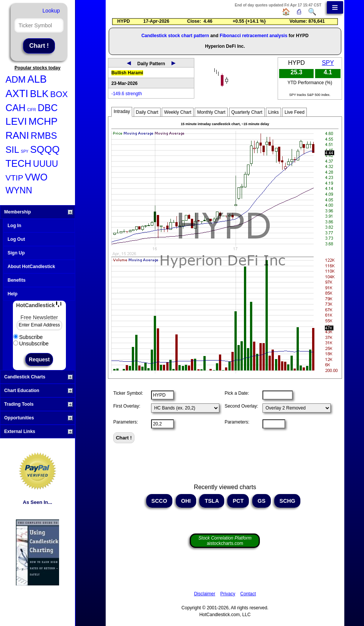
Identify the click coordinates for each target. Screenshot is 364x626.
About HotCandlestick (31, 267)
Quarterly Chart (247, 112)
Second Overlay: (241, 406)
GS (262, 501)
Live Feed (294, 112)
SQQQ (45, 149)
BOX (59, 94)
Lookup (51, 11)
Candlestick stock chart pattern (175, 36)
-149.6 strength (127, 94)
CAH (16, 108)
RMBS (44, 136)
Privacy (228, 594)
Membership (38, 212)
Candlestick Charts (38, 377)
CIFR (32, 110)
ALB (37, 79)
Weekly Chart (178, 112)
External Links (38, 431)
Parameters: (126, 422)
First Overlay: (127, 406)
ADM (16, 79)
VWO (36, 177)
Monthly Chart (211, 112)
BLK (39, 94)
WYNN (19, 190)
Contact (248, 594)
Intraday (122, 111)
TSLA (212, 501)
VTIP (15, 178)
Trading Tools (38, 404)
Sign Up (16, 253)
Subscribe (28, 337)
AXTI (17, 94)
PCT (238, 501)
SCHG (287, 501)
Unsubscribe (31, 344)
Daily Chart (147, 112)
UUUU (45, 164)
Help (12, 294)
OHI (186, 501)
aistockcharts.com (225, 541)
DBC (48, 108)
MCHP (43, 121)
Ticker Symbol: (128, 393)
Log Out (16, 239)
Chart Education (38, 391)
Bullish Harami (127, 73)
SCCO (159, 501)
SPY (25, 151)
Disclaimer (205, 594)
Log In (14, 226)
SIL (12, 150)
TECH (19, 163)
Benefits (16, 280)
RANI (17, 135)
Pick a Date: (237, 393)
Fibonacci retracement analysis (254, 36)
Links (273, 112)
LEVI (16, 121)
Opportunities (38, 418)
